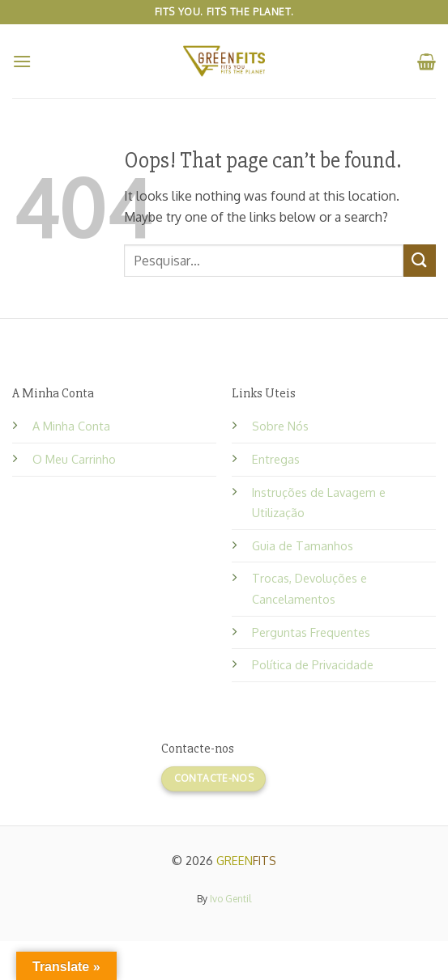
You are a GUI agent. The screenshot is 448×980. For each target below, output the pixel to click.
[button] (22, 61)
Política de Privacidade (313, 664)
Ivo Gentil (230, 899)
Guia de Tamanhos (303, 545)
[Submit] (420, 260)
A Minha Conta (71, 426)
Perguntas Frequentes (311, 632)
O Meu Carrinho (74, 459)
